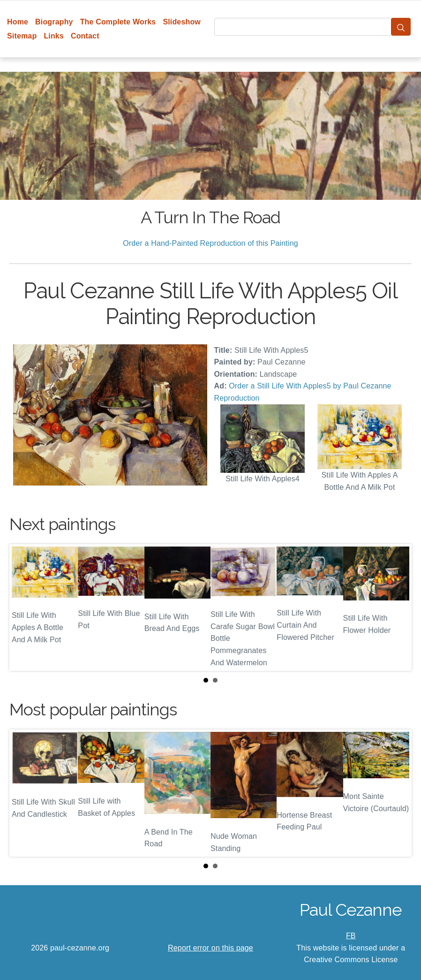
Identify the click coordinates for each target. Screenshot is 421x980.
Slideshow (182, 22)
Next (397, 608)
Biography (54, 22)
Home (18, 22)
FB (351, 936)
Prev (24, 608)
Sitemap (22, 36)
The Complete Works (118, 22)
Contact (85, 36)
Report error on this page (210, 948)
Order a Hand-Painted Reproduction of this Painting (210, 243)
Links (54, 36)
